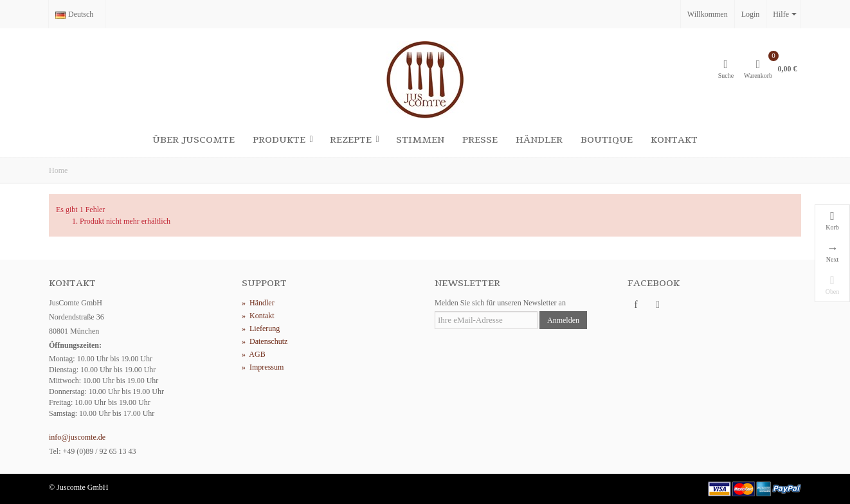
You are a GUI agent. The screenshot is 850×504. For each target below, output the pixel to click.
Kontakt (674, 140)
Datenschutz (265, 341)
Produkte (284, 140)
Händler (539, 140)
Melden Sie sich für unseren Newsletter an (500, 303)
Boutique (607, 140)
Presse (480, 140)
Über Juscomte (194, 140)
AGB (254, 354)
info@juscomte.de (77, 437)
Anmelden (563, 320)
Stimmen (420, 140)
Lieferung (261, 328)
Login (751, 14)
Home (58, 170)
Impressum (263, 367)
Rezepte (355, 140)
